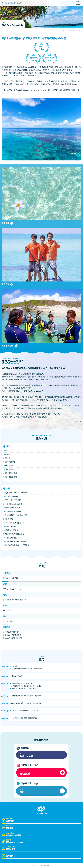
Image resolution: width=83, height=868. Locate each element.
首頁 (64, 31)
